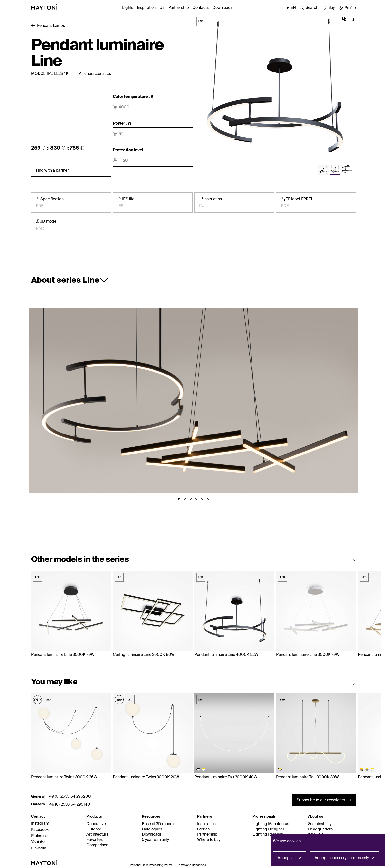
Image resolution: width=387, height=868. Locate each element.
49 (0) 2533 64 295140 (70, 804)
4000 (124, 107)
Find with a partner (52, 170)
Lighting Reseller (267, 834)
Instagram (40, 823)
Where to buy (209, 839)
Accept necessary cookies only (342, 858)
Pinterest (39, 836)
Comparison (97, 845)
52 (121, 134)
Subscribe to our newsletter (321, 800)
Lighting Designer (268, 829)
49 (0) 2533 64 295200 (70, 796)
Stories (203, 829)
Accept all (287, 858)
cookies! (294, 841)
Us (162, 7)
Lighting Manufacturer (272, 824)
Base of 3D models (159, 824)
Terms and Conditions (192, 865)
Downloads (223, 7)
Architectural (98, 834)
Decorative (96, 824)
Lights (128, 7)
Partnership (178, 7)
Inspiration (146, 7)
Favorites (95, 839)
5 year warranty (155, 839)
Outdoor (94, 829)
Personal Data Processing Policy (151, 865)
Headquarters (320, 829)
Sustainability (320, 824)
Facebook (40, 829)
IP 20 (123, 160)
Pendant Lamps (51, 25)
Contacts (201, 7)
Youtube (38, 842)
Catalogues (152, 829)
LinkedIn (39, 848)
